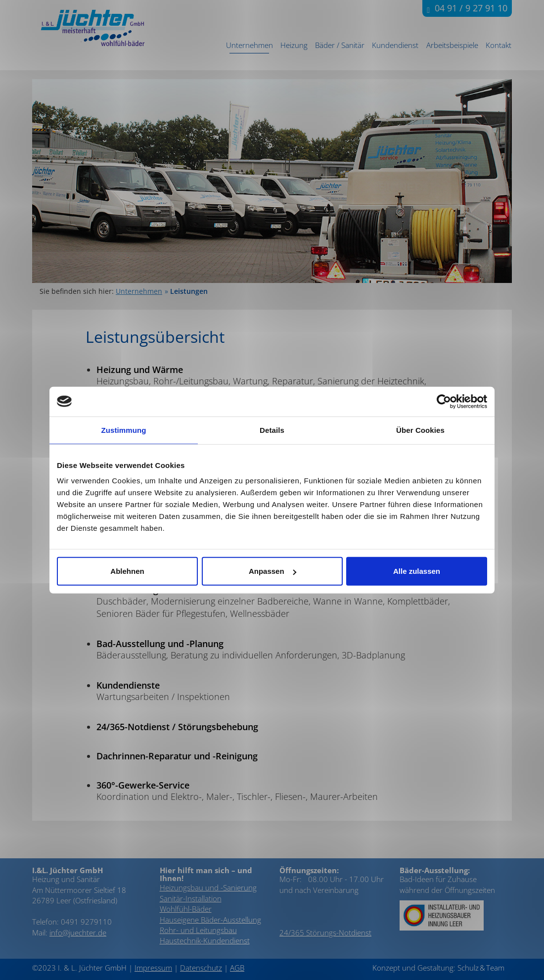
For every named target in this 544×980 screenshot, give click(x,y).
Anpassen (272, 571)
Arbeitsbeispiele (452, 45)
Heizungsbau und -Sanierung (208, 887)
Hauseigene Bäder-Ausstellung (210, 920)
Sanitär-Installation (191, 898)
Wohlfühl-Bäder (186, 909)
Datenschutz (201, 968)
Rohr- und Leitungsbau (198, 930)
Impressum (153, 968)
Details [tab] (272, 430)
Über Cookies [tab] (420, 430)
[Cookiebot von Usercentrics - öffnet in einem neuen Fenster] (444, 401)
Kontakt (499, 45)
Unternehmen (249, 45)
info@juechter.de (78, 933)
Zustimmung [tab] (124, 430)
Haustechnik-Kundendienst (205, 940)
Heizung (294, 45)
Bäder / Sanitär (340, 45)
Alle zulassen (417, 571)
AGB (237, 968)
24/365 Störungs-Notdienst (325, 933)
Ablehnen (127, 571)
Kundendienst (395, 45)
